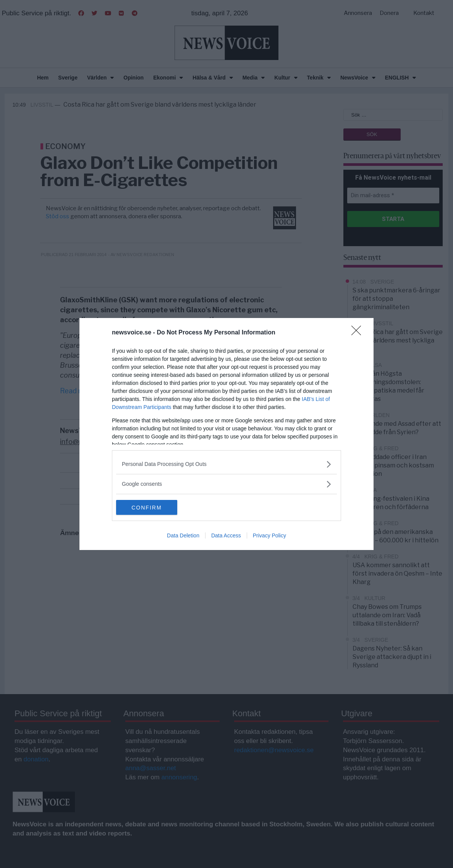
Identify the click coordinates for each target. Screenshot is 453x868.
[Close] (359, 333)
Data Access (226, 536)
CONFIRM (152, 508)
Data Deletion (183, 536)
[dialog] (226, 434)
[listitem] (226, 464)
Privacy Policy (269, 536)
